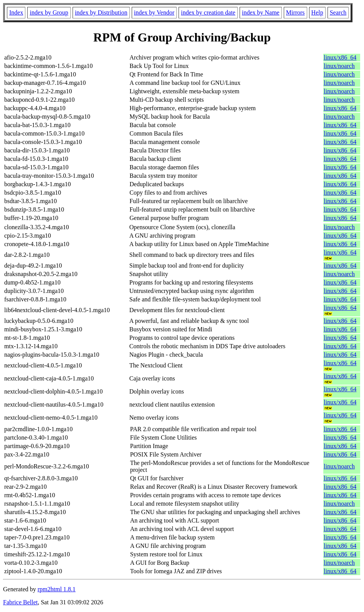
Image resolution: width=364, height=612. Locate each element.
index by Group (49, 12)
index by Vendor (154, 12)
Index (16, 12)
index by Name (261, 12)
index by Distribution (101, 12)
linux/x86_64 (340, 57)
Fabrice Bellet (20, 602)
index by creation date (208, 12)
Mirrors (295, 12)
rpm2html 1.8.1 (57, 589)
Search (338, 12)
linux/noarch (339, 66)
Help (317, 12)
